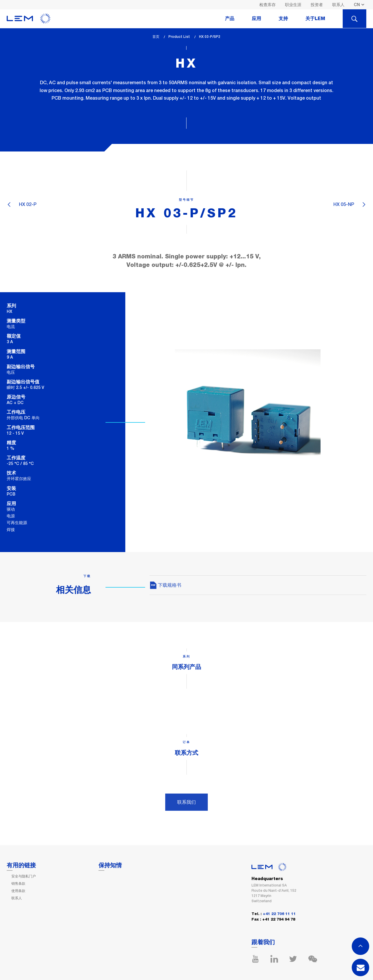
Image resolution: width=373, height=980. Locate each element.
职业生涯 (293, 5)
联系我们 (186, 802)
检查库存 (268, 5)
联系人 (338, 5)
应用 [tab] (256, 19)
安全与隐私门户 (24, 876)
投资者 (317, 5)
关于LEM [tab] (315, 19)
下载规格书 (165, 585)
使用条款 (18, 891)
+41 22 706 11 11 (279, 914)
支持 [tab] (283, 19)
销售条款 (18, 884)
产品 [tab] (230, 19)
